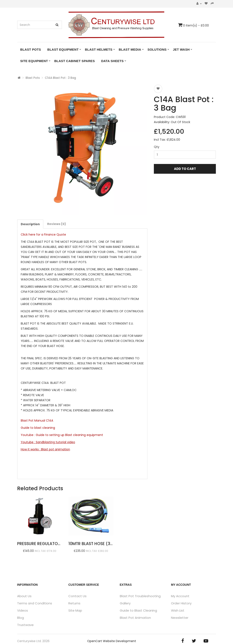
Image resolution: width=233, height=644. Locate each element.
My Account (180, 596)
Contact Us (77, 596)
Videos (23, 610)
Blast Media (130, 49)
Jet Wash (181, 49)
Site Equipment (34, 61)
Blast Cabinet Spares (74, 61)
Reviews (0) (57, 224)
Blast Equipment (63, 49)
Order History (181, 603)
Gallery (125, 603)
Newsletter (180, 618)
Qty (157, 147)
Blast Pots (31, 49)
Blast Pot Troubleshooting (140, 596)
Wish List (178, 610)
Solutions (157, 49)
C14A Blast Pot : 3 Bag (60, 78)
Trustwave (25, 625)
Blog (21, 618)
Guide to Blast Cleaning (138, 610)
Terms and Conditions (35, 603)
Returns (74, 603)
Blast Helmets (99, 49)
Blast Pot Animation (135, 618)
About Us (24, 596)
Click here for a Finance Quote (43, 235)
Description (30, 224)
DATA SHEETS (112, 61)
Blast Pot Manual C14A (37, 421)
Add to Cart (185, 169)
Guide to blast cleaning (39, 428)
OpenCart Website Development (112, 641)
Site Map (75, 610)
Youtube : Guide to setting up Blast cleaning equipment (62, 435)
